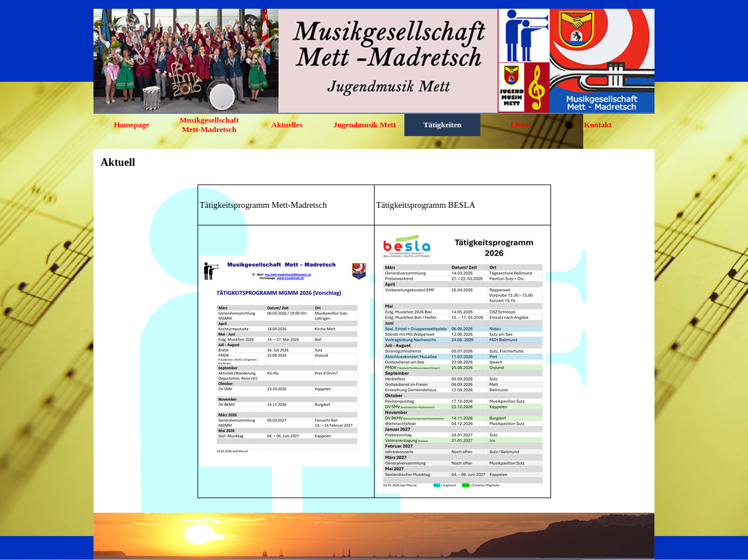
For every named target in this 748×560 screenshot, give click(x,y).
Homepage (132, 125)
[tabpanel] (374, 341)
